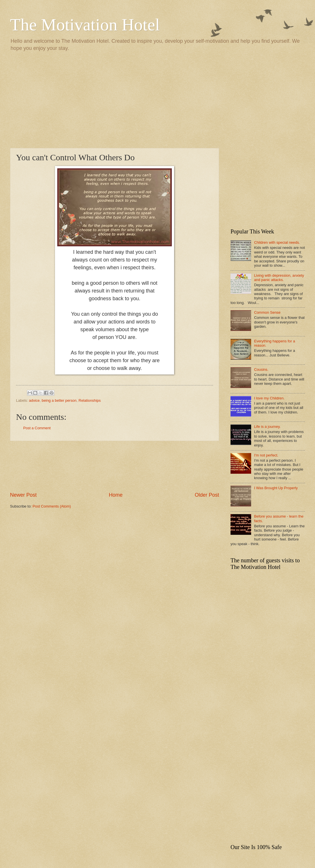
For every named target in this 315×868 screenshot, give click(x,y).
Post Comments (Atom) (52, 506)
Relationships (89, 400)
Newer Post (23, 495)
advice (34, 400)
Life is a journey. (267, 427)
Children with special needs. (277, 242)
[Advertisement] (157, 99)
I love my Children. (269, 398)
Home (116, 495)
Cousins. (261, 369)
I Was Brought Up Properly (276, 488)
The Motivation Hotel (85, 25)
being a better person (59, 400)
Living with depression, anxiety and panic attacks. (279, 278)
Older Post (207, 495)
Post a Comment (37, 428)
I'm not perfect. (266, 455)
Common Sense (267, 312)
